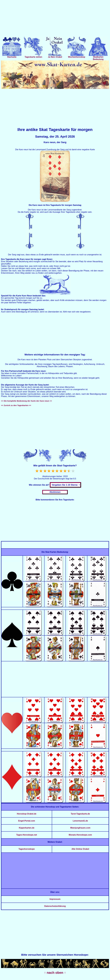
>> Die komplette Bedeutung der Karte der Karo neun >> (26, 401)
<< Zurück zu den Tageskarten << (16, 405)
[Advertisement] (55, 19)
